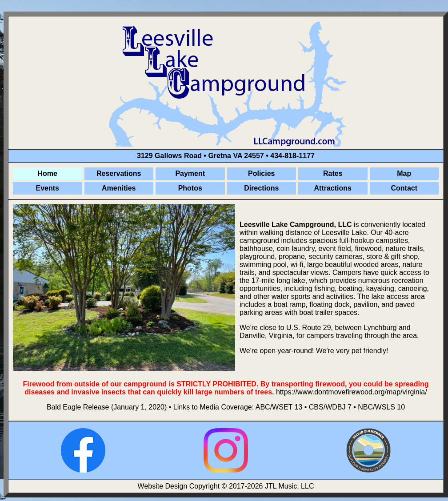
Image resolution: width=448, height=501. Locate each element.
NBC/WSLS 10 (381, 407)
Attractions (333, 188)
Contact (404, 188)
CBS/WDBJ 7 (330, 407)
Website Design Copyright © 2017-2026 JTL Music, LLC (226, 486)
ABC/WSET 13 (279, 407)
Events (48, 188)
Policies (261, 173)
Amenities (119, 188)
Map (404, 173)
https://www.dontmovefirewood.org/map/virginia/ (352, 392)
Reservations (119, 173)
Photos (190, 188)
